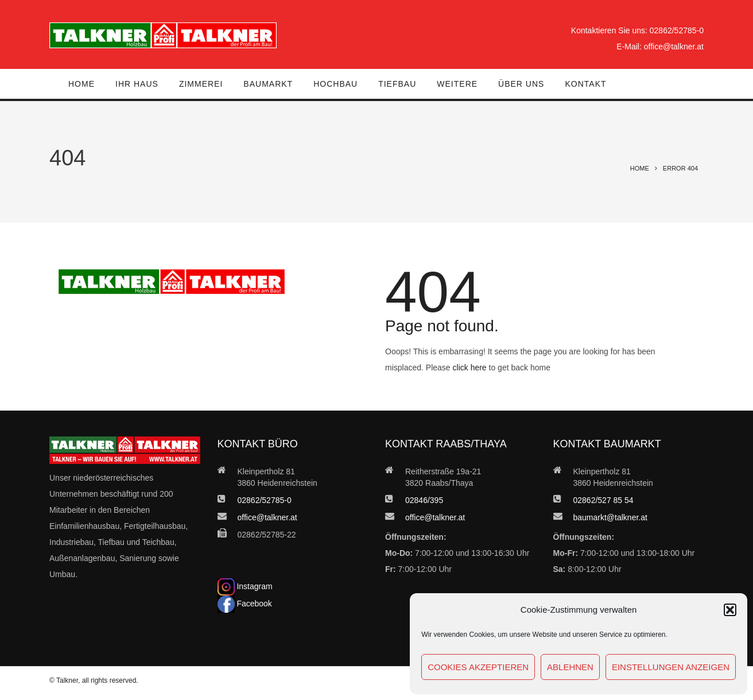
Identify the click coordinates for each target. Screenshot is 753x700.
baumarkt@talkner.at (610, 517)
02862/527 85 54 (603, 500)
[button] (730, 610)
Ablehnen (570, 667)
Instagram (245, 586)
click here (470, 368)
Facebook (245, 604)
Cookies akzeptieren (478, 667)
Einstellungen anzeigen (671, 667)
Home (640, 168)
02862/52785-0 (677, 30)
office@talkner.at (674, 47)
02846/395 (424, 500)
